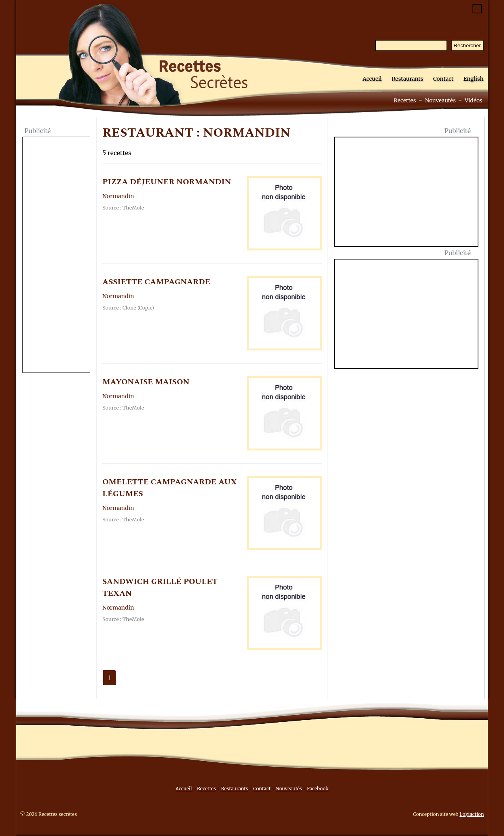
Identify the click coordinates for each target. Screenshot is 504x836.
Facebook (318, 789)
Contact (443, 79)
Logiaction (472, 814)
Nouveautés (440, 100)
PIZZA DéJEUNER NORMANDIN (167, 182)
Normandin (118, 196)
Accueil (372, 79)
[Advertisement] (56, 256)
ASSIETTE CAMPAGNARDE (156, 282)
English (473, 79)
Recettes (405, 100)
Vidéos (473, 100)
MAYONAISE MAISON (146, 382)
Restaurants (407, 79)
